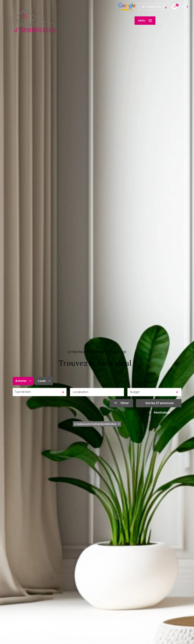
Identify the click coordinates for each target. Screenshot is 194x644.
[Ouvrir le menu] (145, 21)
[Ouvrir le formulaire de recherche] (121, 403)
